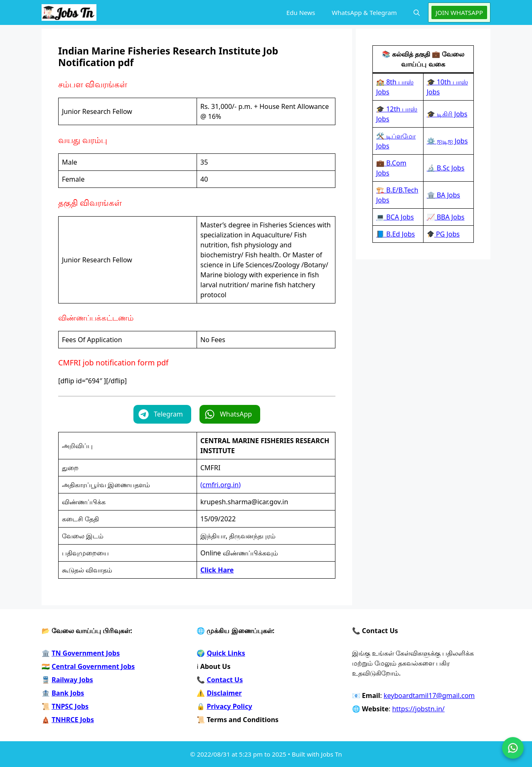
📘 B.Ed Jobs (395, 234)
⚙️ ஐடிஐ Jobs (447, 141)
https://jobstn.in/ (418, 709)
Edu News (301, 12)
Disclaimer (224, 693)
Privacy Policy (230, 706)
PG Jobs (443, 234)
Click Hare (217, 570)
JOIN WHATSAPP (459, 12)
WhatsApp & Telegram (364, 12)
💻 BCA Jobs (395, 217)
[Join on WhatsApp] (513, 748)
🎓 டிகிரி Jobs (447, 114)
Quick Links (226, 653)
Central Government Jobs (93, 666)
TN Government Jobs (86, 653)
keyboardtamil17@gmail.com (429, 695)
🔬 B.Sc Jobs (446, 168)
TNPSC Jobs (70, 706)
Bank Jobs (68, 693)
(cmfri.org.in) (220, 485)
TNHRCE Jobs (73, 720)
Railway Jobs (72, 680)
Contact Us (225, 680)
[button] (417, 12)
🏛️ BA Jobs (444, 195)
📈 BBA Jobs (446, 217)
